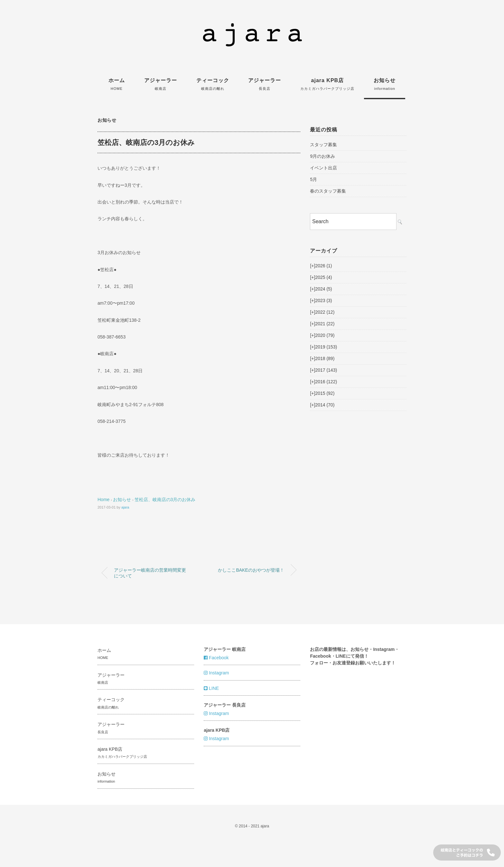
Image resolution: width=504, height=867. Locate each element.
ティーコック (213, 84)
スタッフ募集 (323, 145)
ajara (125, 507)
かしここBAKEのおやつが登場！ (251, 570)
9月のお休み (322, 156)
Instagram (216, 673)
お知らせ (385, 84)
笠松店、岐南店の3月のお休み (165, 500)
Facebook (216, 658)
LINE (211, 688)
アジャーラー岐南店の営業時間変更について (150, 573)
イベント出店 (323, 168)
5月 (313, 179)
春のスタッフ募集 (328, 191)
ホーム (117, 84)
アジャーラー (161, 84)
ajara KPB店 (327, 84)
